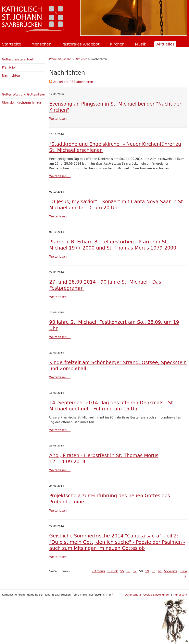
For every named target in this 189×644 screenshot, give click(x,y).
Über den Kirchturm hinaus (22, 103)
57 (135, 571)
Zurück (112, 571)
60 (153, 571)
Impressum (180, 595)
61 (160, 571)
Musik (141, 44)
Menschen (41, 44)
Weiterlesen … (60, 119)
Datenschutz (133, 595)
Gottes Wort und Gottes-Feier (24, 95)
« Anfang (98, 571)
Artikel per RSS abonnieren (71, 82)
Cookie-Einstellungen (157, 595)
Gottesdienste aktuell (18, 59)
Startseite (12, 44)
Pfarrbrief (9, 68)
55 (122, 571)
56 (128, 571)
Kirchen (117, 44)
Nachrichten (11, 76)
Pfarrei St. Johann (60, 59)
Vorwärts (171, 571)
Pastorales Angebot (81, 44)
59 (147, 571)
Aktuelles (165, 44)
